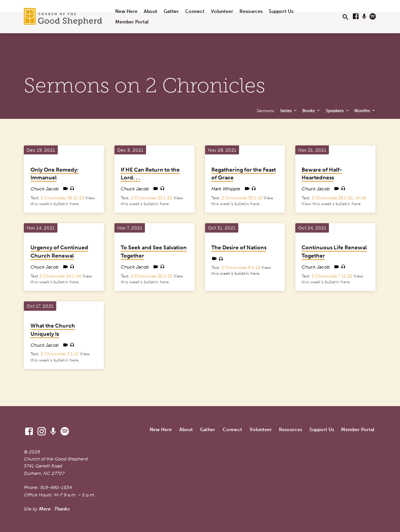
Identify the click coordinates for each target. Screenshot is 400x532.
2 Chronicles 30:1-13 (242, 198)
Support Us (281, 11)
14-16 (361, 198)
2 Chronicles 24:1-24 (60, 276)
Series (289, 111)
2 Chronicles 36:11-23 (62, 198)
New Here (126, 11)
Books (312, 111)
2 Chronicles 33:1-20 (152, 198)
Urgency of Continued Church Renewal (59, 252)
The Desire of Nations (239, 248)
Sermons (265, 111)
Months (365, 111)
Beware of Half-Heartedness (322, 174)
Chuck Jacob (45, 189)
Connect (195, 11)
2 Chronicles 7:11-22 (332, 276)
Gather (171, 11)
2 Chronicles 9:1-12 (241, 268)
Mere (45, 509)
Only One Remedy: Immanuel (54, 174)
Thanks (62, 509)
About (151, 11)
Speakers (338, 111)
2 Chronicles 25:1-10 (332, 198)
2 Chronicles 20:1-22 (152, 276)
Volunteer (222, 11)
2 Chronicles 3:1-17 (60, 354)
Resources (251, 11)
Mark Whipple (226, 189)
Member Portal (132, 22)
